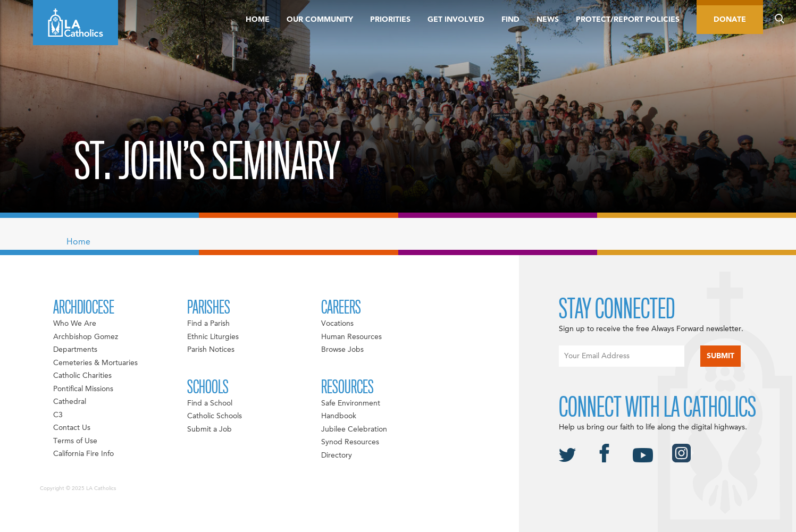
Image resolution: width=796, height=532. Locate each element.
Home (258, 20)
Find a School (210, 403)
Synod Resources (350, 442)
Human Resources (351, 337)
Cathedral (70, 402)
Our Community (320, 20)
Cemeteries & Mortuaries (95, 363)
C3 (58, 415)
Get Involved (456, 20)
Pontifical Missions (83, 389)
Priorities (390, 20)
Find (510, 20)
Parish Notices (211, 350)
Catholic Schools (215, 416)
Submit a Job (210, 429)
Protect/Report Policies (628, 20)
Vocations (337, 324)
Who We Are (75, 324)
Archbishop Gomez (86, 337)
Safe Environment (351, 403)
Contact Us (72, 428)
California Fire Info (83, 454)
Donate (730, 20)
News (548, 20)
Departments (75, 350)
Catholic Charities (82, 376)
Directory (337, 455)
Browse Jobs (342, 350)
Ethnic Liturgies (213, 337)
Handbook (339, 416)
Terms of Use (75, 441)
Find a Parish (208, 324)
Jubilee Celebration (354, 429)
